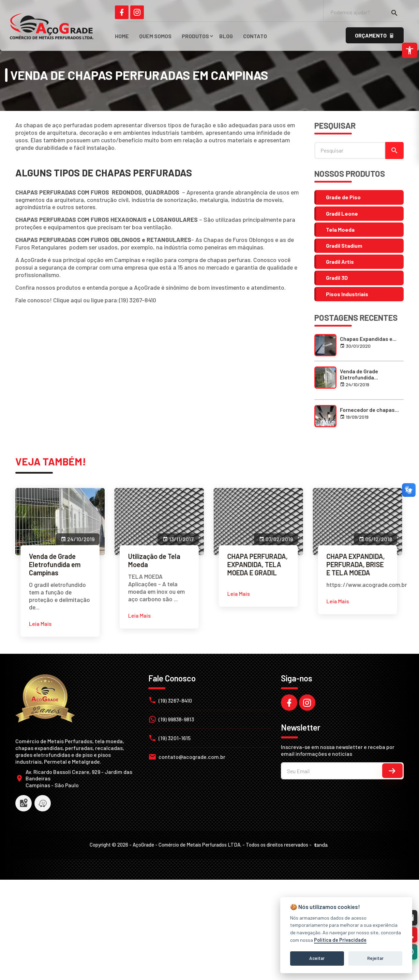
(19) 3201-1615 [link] (175, 738)
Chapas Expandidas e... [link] (368, 339)
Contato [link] (255, 36)
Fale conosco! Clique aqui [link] (49, 300)
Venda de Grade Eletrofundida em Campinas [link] (55, 564)
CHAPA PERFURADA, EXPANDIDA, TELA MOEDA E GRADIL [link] (249, 564)
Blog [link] (226, 36)
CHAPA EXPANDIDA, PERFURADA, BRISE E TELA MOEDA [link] (343, 564)
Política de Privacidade (340, 940)
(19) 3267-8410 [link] (138, 300)
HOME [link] (122, 36)
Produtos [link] (195, 36)
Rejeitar (375, 958)
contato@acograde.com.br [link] (192, 757)
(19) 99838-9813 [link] (176, 719)
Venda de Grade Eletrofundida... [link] (359, 374)
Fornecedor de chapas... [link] (369, 410)
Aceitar (317, 958)
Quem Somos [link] (155, 36)
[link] (122, 12)
